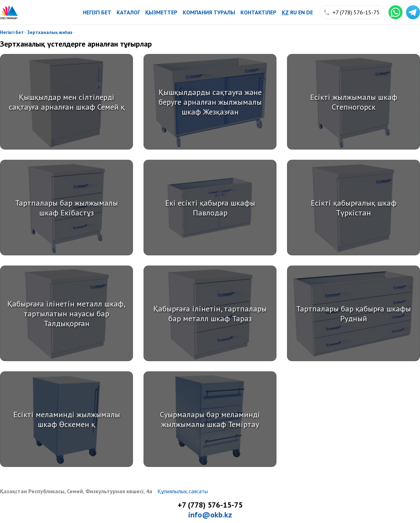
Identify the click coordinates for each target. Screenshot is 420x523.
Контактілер (258, 12)
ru (293, 12)
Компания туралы (209, 12)
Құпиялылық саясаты (183, 491)
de (310, 12)
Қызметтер (161, 12)
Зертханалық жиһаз (50, 32)
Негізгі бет (97, 12)
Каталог (128, 12)
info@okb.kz (210, 515)
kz (285, 12)
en (302, 12)
